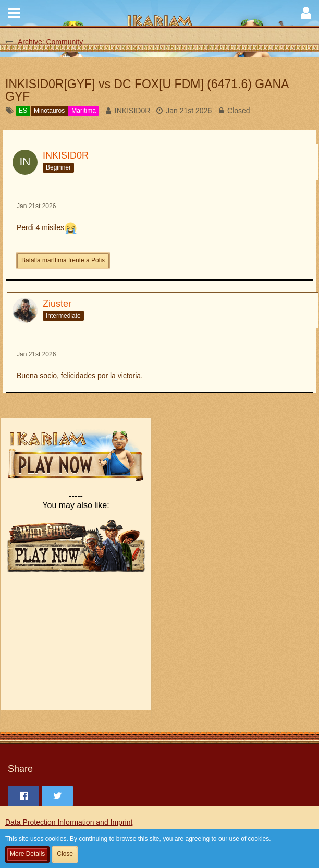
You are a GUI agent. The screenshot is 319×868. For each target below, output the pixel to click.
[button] (14, 13)
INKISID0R (132, 111)
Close (65, 854)
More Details (27, 854)
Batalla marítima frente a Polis (63, 260)
